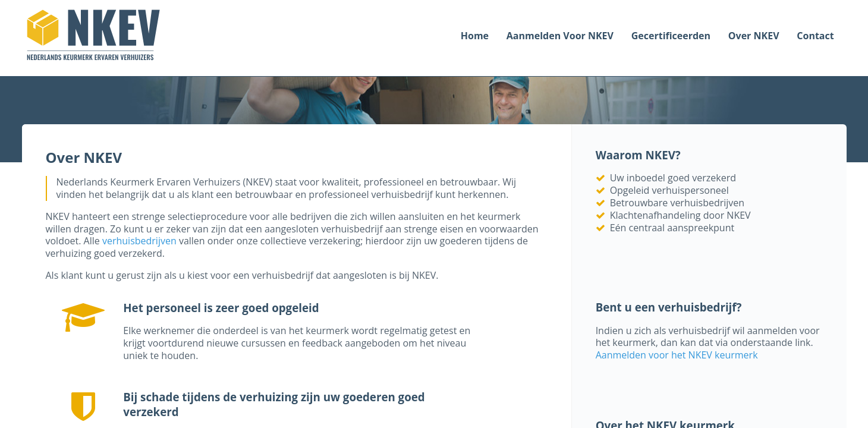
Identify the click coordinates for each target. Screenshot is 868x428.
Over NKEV (754, 36)
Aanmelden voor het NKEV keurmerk (677, 355)
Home (475, 36)
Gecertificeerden (671, 36)
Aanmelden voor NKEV (560, 36)
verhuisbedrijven (139, 241)
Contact (815, 36)
